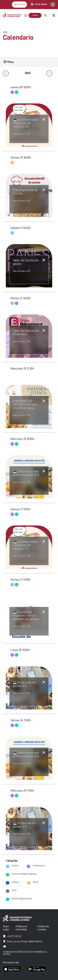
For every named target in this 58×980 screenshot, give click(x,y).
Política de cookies (43, 928)
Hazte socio (19, 4)
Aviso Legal (6, 928)
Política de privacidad (21, 928)
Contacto (35, 15)
